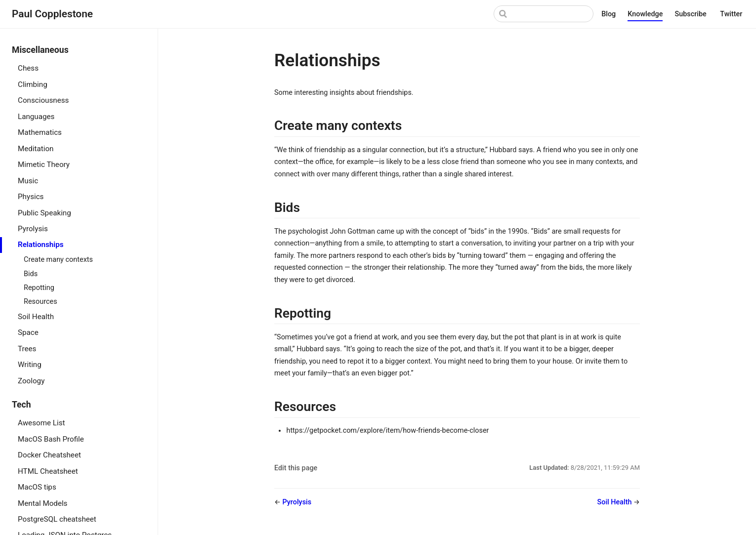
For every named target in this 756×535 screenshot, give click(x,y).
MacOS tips (37, 487)
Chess (28, 68)
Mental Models (42, 503)
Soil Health (36, 317)
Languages (36, 117)
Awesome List (41, 423)
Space (28, 332)
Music (28, 181)
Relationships (41, 245)
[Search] (544, 14)
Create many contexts (58, 260)
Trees (27, 349)
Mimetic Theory (44, 165)
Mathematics (40, 132)
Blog (609, 14)
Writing (30, 365)
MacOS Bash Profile (51, 439)
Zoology (31, 381)
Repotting (39, 288)
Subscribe (691, 15)
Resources (41, 302)
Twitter (732, 15)
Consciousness (43, 100)
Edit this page (296, 468)
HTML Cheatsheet (48, 471)
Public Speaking (44, 213)
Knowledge (645, 14)
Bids (31, 274)
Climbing (33, 84)
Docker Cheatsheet (49, 455)
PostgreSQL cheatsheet (57, 519)
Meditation (36, 149)
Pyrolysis (33, 229)
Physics (31, 197)
